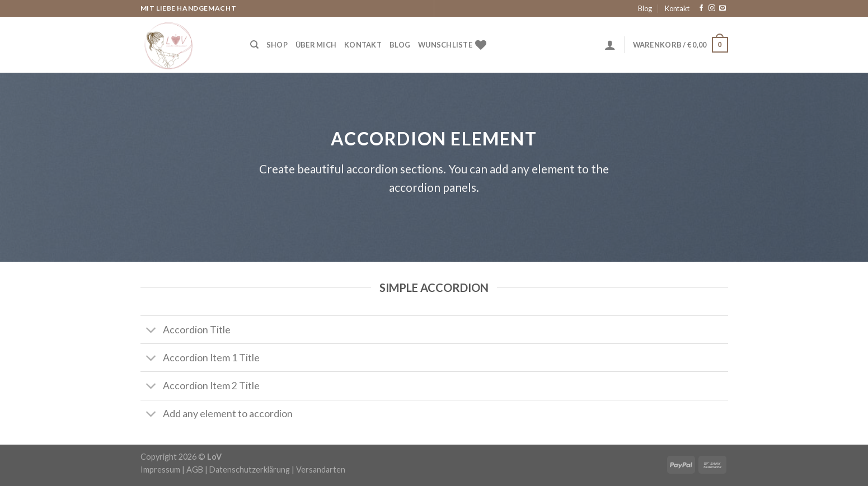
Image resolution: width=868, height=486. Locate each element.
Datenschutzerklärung (250, 470)
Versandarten (321, 470)
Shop (277, 45)
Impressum (160, 470)
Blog (645, 8)
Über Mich (316, 45)
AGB (195, 470)
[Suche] (254, 45)
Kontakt (677, 8)
